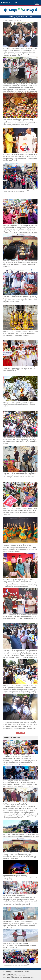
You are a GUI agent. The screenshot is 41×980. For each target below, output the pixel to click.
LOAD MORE (20, 733)
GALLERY (11, 20)
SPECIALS (18, 20)
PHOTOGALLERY (9, 3)
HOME (5, 20)
